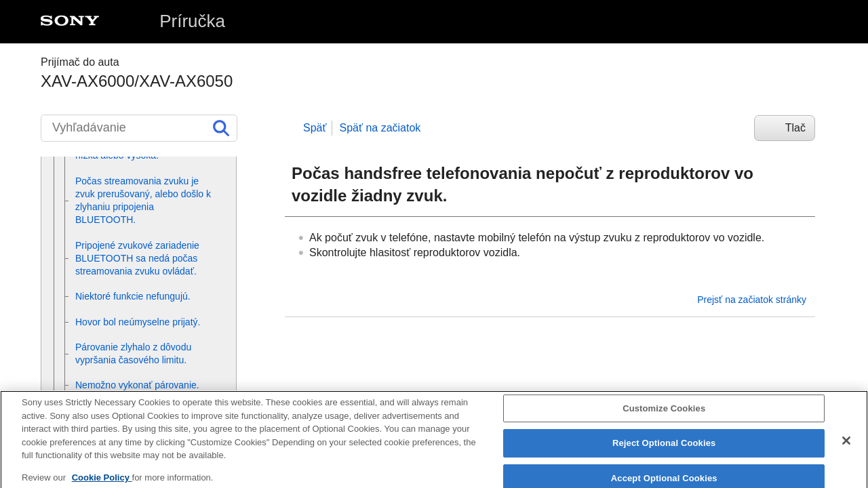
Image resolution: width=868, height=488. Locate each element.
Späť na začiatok (380, 128)
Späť (315, 128)
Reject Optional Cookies (664, 450)
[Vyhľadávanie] (139, 128)
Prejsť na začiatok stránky (752, 300)
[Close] (846, 447)
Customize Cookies (664, 414)
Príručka (192, 21)
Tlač (795, 128)
